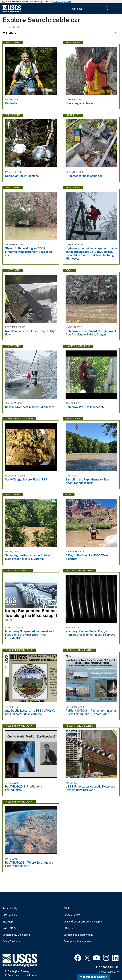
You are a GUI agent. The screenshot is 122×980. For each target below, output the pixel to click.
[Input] (90, 9)
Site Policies (10, 915)
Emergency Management (78, 942)
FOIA (66, 908)
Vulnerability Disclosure (16, 935)
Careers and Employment (78, 935)
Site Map (8, 922)
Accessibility (10, 908)
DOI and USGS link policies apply (83, 922)
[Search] (107, 9)
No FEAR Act (10, 928)
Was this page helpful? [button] (94, 977)
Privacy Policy (72, 915)
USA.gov (68, 928)
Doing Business (11, 942)
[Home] (12, 11)
